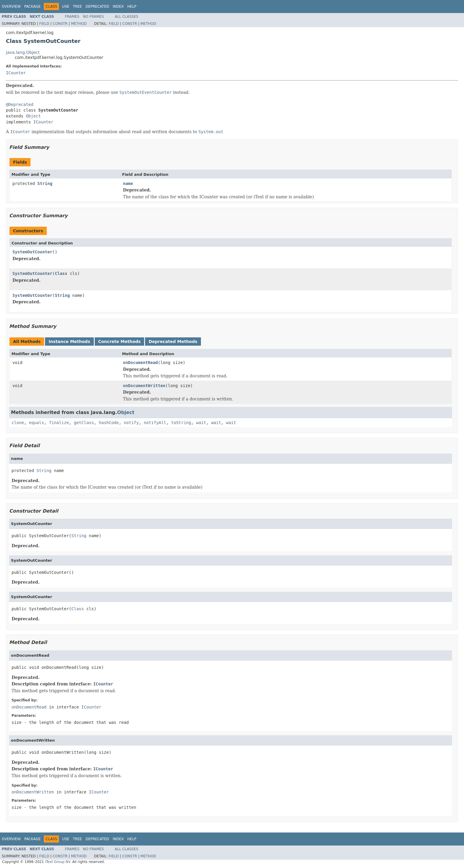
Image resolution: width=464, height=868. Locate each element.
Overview (11, 7)
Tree (77, 7)
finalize (59, 423)
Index (118, 7)
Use (66, 7)
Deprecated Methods (173, 342)
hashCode (109, 423)
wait (201, 423)
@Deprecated (20, 104)
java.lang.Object (23, 52)
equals (37, 423)
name (128, 183)
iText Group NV (58, 862)
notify (131, 423)
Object (33, 116)
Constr (60, 24)
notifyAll (155, 423)
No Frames (93, 17)
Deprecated (97, 7)
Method (79, 24)
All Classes (127, 17)
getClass (84, 423)
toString (181, 423)
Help (132, 7)
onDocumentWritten (144, 386)
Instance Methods (69, 342)
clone (18, 423)
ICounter (16, 73)
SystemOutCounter (32, 252)
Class (61, 273)
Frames (72, 17)
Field (44, 24)
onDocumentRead (141, 363)
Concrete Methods (120, 342)
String (45, 183)
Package (32, 7)
